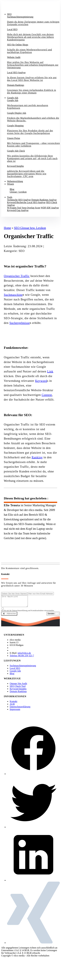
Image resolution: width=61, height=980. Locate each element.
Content (47, 395)
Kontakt (7, 215)
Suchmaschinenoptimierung (23, 668)
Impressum (15, 711)
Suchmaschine (13, 295)
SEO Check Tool (18, 688)
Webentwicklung (15, 181)
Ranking (37, 457)
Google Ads (13, 98)
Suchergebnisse (20, 323)
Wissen (10, 184)
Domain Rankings (18, 694)
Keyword (41, 381)
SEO (9, 14)
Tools (10, 197)
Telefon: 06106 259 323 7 (22, 658)
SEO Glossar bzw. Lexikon (30, 228)
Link (50, 371)
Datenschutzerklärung (20, 709)
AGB (12, 706)
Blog (12, 676)
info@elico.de (24, 655)
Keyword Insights (18, 691)
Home (7, 228)
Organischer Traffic (17, 276)
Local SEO (15, 670)
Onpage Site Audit (18, 686)
